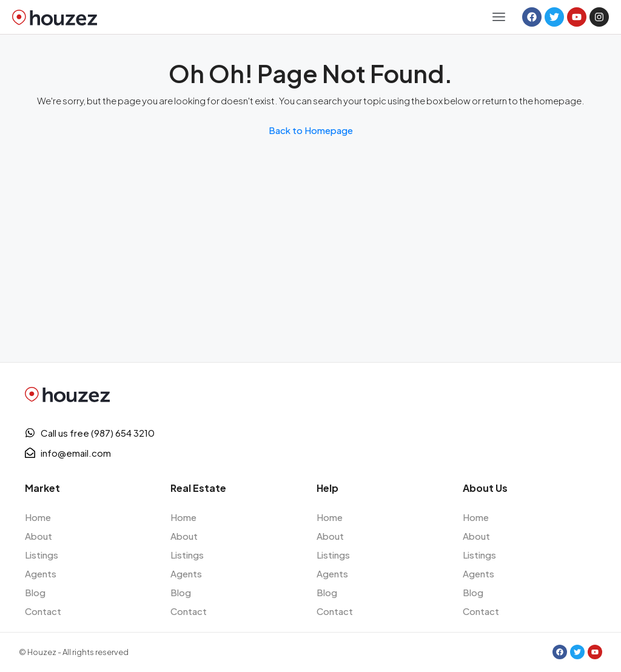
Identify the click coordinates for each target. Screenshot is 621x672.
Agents (41, 573)
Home (38, 517)
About (39, 536)
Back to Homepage (311, 130)
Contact (43, 611)
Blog (35, 592)
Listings (42, 555)
